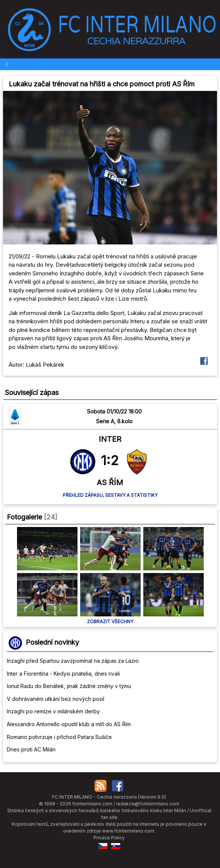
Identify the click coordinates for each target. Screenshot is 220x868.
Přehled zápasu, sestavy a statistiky (110, 495)
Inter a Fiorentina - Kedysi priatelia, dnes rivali (63, 674)
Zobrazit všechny (110, 621)
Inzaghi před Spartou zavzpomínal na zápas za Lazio (73, 661)
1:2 (110, 460)
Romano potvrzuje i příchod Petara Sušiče (59, 737)
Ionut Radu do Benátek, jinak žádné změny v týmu (69, 686)
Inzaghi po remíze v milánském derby (53, 711)
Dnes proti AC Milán (31, 749)
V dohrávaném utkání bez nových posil (56, 699)
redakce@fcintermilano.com (148, 804)
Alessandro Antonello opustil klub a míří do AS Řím (69, 724)
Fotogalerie (24, 517)
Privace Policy (109, 838)
